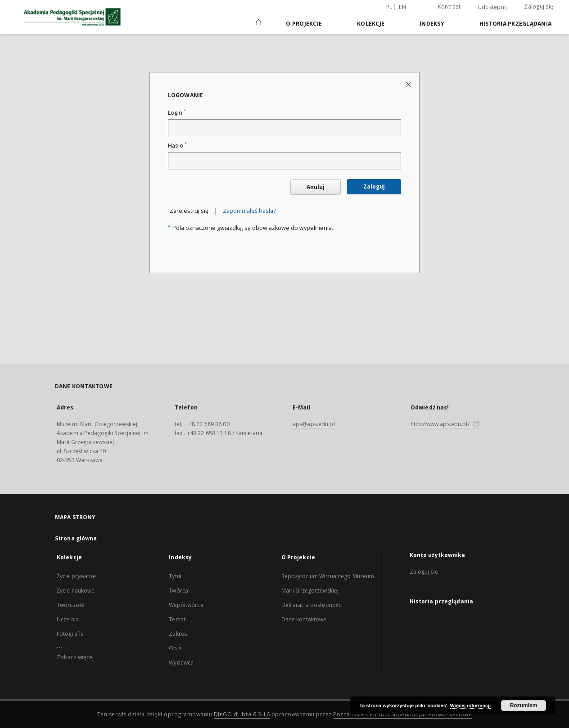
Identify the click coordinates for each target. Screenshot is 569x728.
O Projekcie (304, 24)
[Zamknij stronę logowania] (409, 84)
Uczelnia (68, 619)
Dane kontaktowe (304, 619)
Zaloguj (374, 186)
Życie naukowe (76, 591)
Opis (175, 648)
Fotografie (70, 634)
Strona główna (76, 538)
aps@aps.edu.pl (314, 424)
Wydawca (181, 663)
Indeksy (432, 24)
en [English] (402, 7)
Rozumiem (524, 706)
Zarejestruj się (189, 211)
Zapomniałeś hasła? (249, 211)
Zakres (178, 634)
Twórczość (71, 605)
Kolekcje (371, 24)
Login (177, 113)
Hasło (177, 146)
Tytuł (175, 576)
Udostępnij (492, 7)
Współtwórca (186, 605)
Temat (177, 619)
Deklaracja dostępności (312, 605)
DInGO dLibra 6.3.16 (242, 714)
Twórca (178, 591)
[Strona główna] (258, 23)
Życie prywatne (76, 576)
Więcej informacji (470, 706)
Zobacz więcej (75, 657)
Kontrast (449, 7)
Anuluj (316, 187)
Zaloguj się (539, 7)
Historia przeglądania (515, 24)
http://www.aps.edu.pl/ (445, 424)
